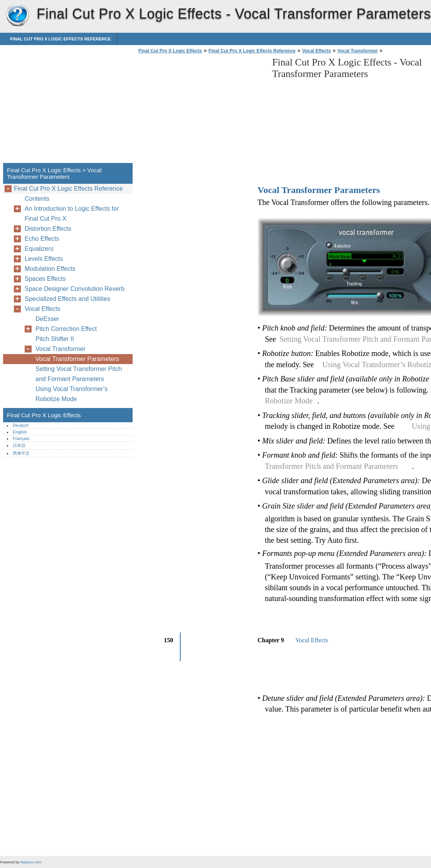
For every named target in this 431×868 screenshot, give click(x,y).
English (20, 432)
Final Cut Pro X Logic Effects (17, 15)
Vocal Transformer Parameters (77, 359)
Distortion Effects (48, 229)
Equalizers (39, 249)
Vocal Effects (317, 51)
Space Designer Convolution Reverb (75, 289)
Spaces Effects (45, 279)
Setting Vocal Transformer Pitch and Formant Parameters (79, 374)
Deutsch (21, 425)
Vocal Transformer (357, 51)
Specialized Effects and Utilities (67, 299)
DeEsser (47, 319)
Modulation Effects (50, 269)
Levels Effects (44, 259)
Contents (37, 199)
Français (21, 438)
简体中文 (21, 453)
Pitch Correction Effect (66, 329)
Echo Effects (42, 239)
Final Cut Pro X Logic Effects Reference (60, 39)
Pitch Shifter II (55, 339)
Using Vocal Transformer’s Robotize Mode (72, 394)
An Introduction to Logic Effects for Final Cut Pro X (72, 214)
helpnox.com (31, 862)
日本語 (19, 445)
